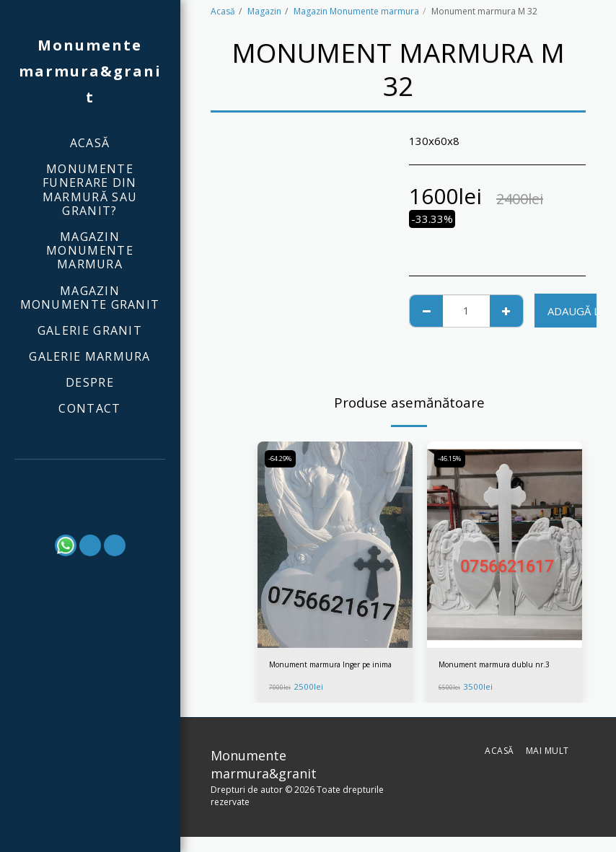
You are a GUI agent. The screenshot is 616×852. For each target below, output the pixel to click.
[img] (335, 545)
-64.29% (282, 459)
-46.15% (452, 459)
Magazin (264, 11)
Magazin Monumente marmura (356, 11)
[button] (90, 479)
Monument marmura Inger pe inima (329, 672)
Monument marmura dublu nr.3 (503, 666)
